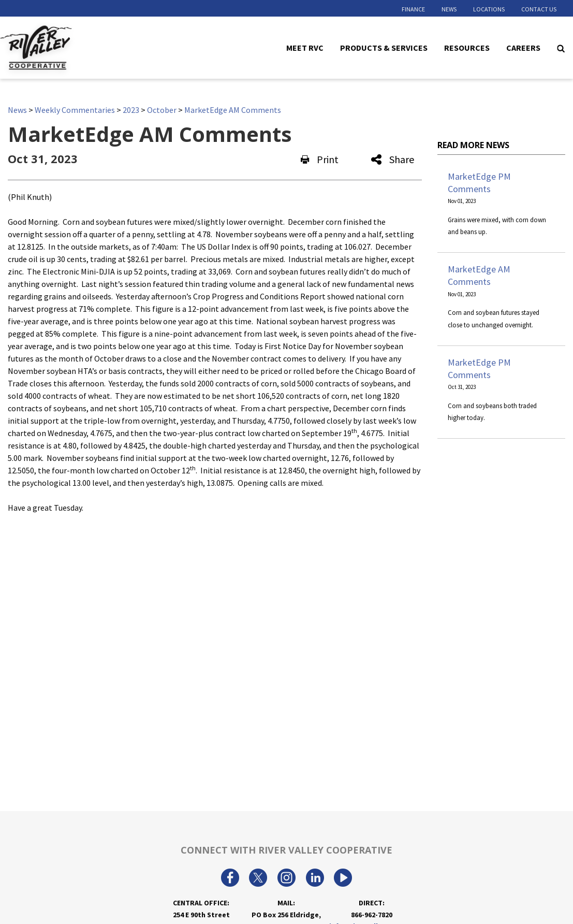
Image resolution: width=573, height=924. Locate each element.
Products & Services (384, 47)
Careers (523, 47)
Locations (489, 9)
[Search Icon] (561, 48)
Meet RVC (305, 47)
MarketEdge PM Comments (479, 183)
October (162, 110)
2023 (131, 110)
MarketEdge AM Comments (233, 110)
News (449, 9)
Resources (467, 47)
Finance (413, 9)
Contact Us (539, 9)
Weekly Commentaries (75, 110)
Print (320, 159)
